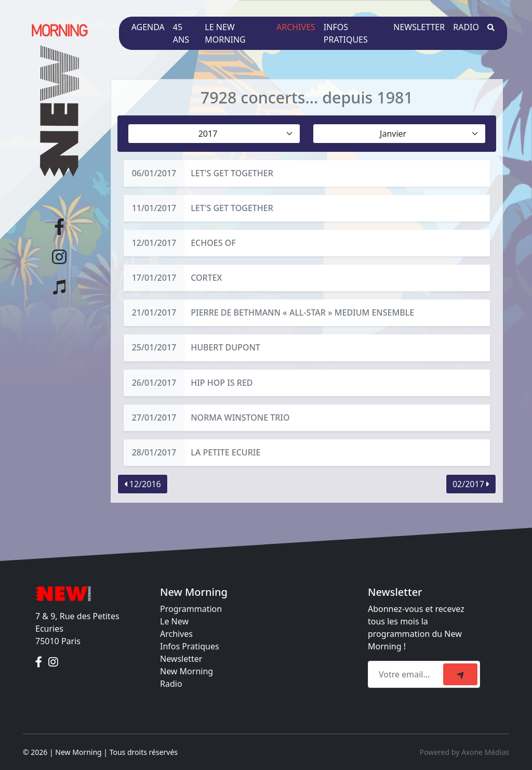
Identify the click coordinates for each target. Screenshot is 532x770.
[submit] (460, 674)
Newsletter (419, 27)
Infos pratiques (346, 33)
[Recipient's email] (407, 674)
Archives (296, 27)
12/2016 (143, 484)
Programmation (191, 609)
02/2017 (471, 484)
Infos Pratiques (190, 646)
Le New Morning (225, 33)
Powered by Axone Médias (464, 752)
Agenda (148, 27)
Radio (466, 27)
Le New (174, 621)
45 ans (181, 33)
